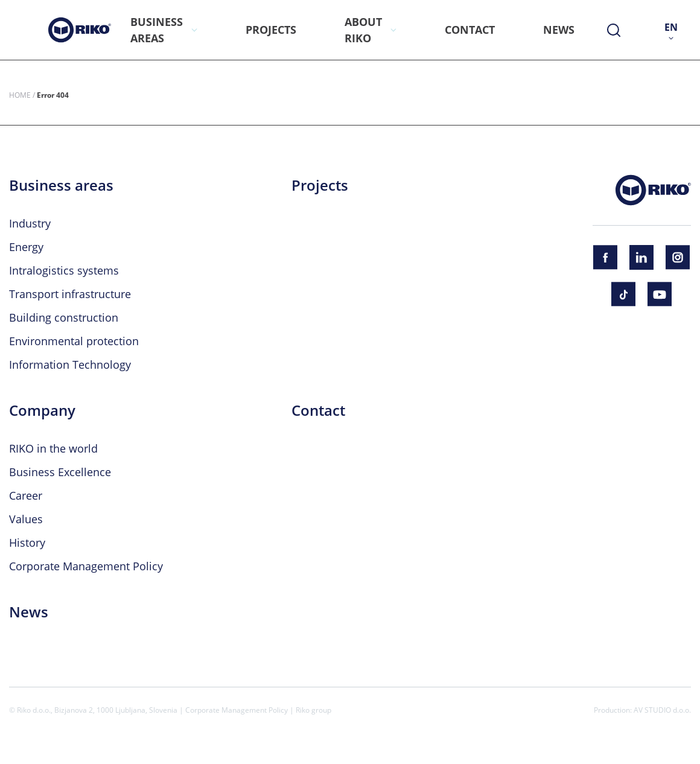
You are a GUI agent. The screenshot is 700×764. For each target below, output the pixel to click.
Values (26, 519)
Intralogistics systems (64, 270)
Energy (26, 247)
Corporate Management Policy (86, 566)
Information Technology (70, 364)
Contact (318, 410)
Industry (30, 223)
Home (20, 95)
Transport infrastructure (70, 294)
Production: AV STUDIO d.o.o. (642, 710)
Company (42, 410)
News (29, 612)
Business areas (61, 185)
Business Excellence (60, 472)
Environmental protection (74, 341)
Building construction (64, 317)
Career (26, 495)
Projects (320, 185)
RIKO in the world (53, 448)
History (27, 543)
